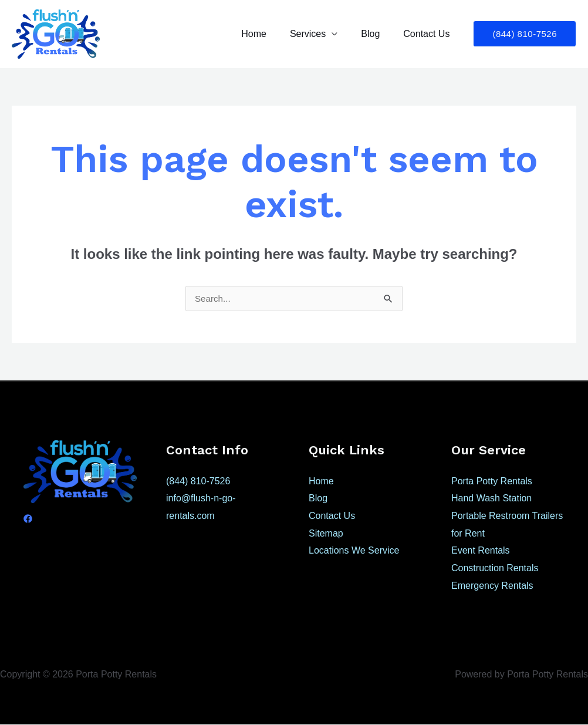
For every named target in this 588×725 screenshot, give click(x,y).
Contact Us (429, 34)
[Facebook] (28, 519)
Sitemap (326, 534)
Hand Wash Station (491, 499)
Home (270, 34)
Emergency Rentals (492, 586)
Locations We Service (354, 551)
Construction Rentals (495, 569)
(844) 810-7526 (198, 482)
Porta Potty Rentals (492, 482)
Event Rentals (481, 551)
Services (320, 34)
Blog (377, 34)
